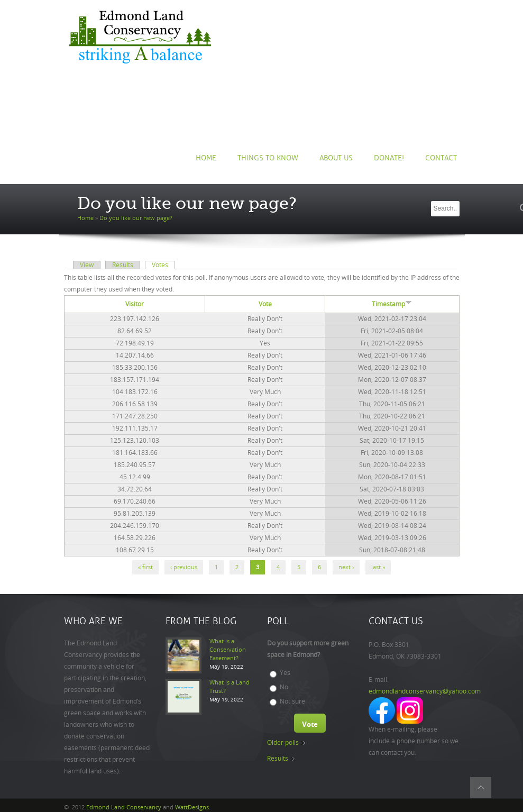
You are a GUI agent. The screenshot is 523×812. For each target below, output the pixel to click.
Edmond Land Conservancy (124, 808)
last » (378, 567)
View (87, 265)
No (284, 687)
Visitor (135, 304)
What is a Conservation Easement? (228, 650)
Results (123, 265)
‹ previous (184, 567)
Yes (285, 673)
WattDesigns (192, 808)
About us (336, 158)
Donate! (389, 158)
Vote (265, 304)
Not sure (292, 701)
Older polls (283, 743)
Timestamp (392, 304)
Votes (163, 265)
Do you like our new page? (136, 218)
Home (206, 158)
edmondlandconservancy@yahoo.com (425, 691)
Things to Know (268, 158)
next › (346, 567)
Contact (441, 158)
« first (145, 567)
